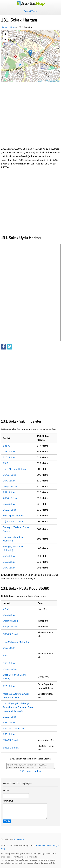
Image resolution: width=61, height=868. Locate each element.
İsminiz (6, 790)
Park (5, 655)
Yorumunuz (8, 801)
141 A (6, 446)
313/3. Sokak (10, 669)
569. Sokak (9, 648)
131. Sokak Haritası (30, 771)
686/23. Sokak (11, 634)
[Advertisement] (30, 113)
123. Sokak (9, 686)
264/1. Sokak (10, 475)
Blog (3, 849)
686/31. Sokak (11, 748)
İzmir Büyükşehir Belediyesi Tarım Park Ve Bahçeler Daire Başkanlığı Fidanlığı (18, 707)
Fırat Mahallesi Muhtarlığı (16, 642)
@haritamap (20, 839)
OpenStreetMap (53, 81)
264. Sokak (9, 481)
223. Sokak (9, 452)
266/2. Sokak (10, 498)
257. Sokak (9, 492)
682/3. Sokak (10, 627)
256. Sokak (9, 556)
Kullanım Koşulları (43, 846)
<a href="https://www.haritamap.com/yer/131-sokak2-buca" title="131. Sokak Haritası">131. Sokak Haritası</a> (31, 766)
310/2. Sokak (10, 717)
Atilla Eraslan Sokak (14, 728)
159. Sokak (9, 734)
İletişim (56, 846)
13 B (5, 463)
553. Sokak (9, 663)
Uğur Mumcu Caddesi (14, 521)
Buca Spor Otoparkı (13, 516)
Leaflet (40, 81)
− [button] (5, 40)
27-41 (6, 609)
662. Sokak (9, 615)
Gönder (7, 821)
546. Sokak (9, 723)
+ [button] (5, 35)
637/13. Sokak (11, 740)
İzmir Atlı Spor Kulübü (14, 469)
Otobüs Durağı (11, 621)
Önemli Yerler (30, 11)
